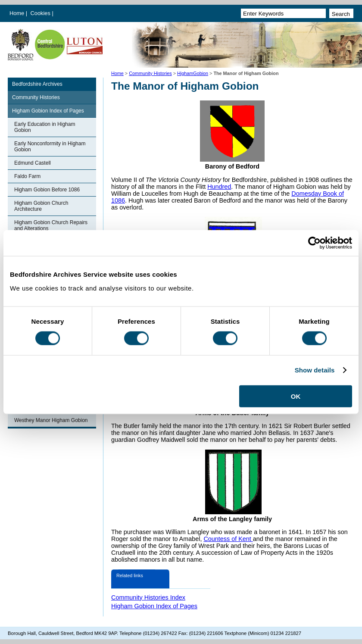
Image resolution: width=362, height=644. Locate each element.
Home (17, 13)
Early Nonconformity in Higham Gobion (50, 147)
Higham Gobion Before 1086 (47, 190)
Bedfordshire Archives (37, 84)
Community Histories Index (148, 597)
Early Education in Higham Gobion (45, 127)
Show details (315, 370)
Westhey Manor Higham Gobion (51, 420)
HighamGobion (193, 73)
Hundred (219, 187)
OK (296, 396)
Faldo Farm (27, 176)
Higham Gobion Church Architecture (41, 206)
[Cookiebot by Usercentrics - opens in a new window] (314, 243)
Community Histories (150, 73)
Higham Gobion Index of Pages (48, 111)
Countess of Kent (228, 539)
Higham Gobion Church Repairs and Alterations (51, 225)
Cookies (41, 13)
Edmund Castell (33, 163)
